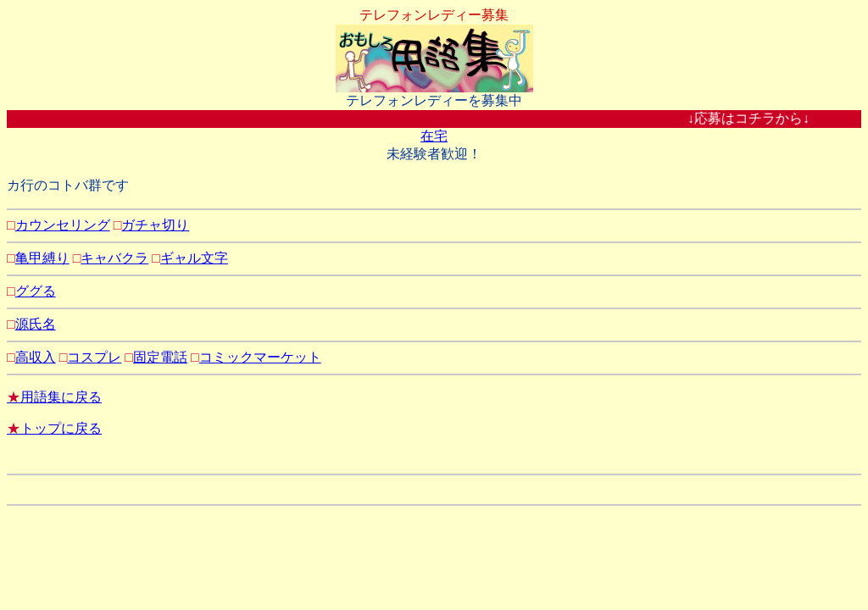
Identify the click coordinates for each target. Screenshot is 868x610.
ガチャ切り (155, 225)
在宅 (434, 136)
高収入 (36, 357)
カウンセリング (63, 225)
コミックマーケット (260, 357)
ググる (36, 291)
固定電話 (160, 357)
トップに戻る (54, 428)
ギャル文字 (194, 258)
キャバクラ (114, 258)
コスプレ (94, 357)
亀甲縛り (42, 258)
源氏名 (36, 324)
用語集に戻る (54, 397)
